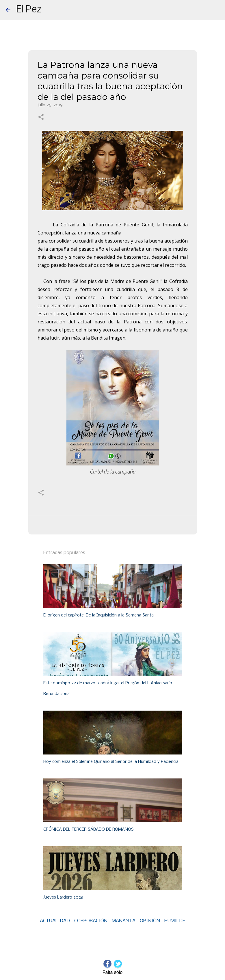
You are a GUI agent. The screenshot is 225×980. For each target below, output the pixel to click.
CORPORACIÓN (91, 921)
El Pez (29, 10)
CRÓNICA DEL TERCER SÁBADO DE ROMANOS (89, 830)
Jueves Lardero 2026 (63, 897)
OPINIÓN (150, 921)
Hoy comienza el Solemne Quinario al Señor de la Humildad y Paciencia (111, 762)
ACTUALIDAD (55, 921)
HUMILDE (175, 921)
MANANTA (124, 921)
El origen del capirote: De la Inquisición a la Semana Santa (98, 615)
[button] (41, 118)
